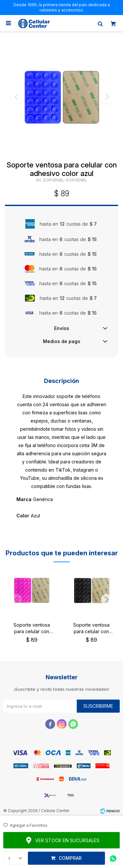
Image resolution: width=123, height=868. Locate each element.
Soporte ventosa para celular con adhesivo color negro (91, 628)
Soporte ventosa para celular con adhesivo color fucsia (31, 628)
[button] (107, 600)
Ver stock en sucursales (67, 840)
